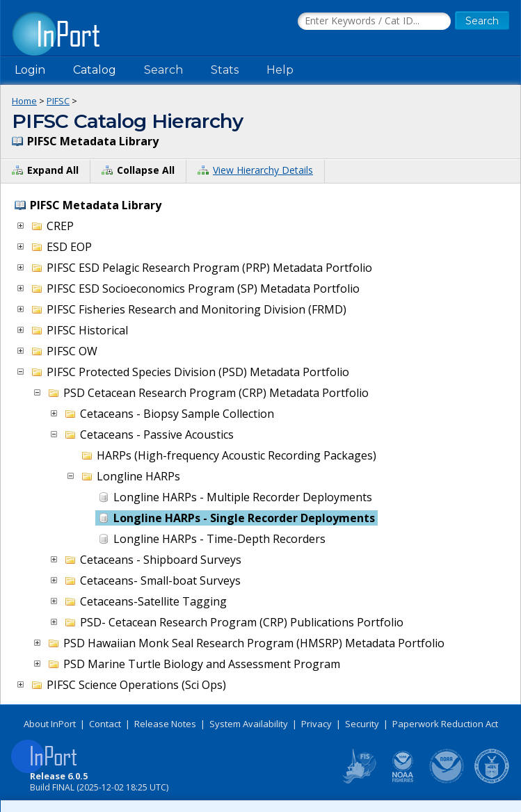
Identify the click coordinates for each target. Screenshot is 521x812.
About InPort (50, 724)
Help (280, 70)
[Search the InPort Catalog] (374, 22)
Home (24, 101)
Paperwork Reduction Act (445, 724)
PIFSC (58, 101)
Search (163, 70)
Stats (225, 70)
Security (362, 724)
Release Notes (165, 724)
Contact (105, 724)
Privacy (316, 724)
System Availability (249, 724)
